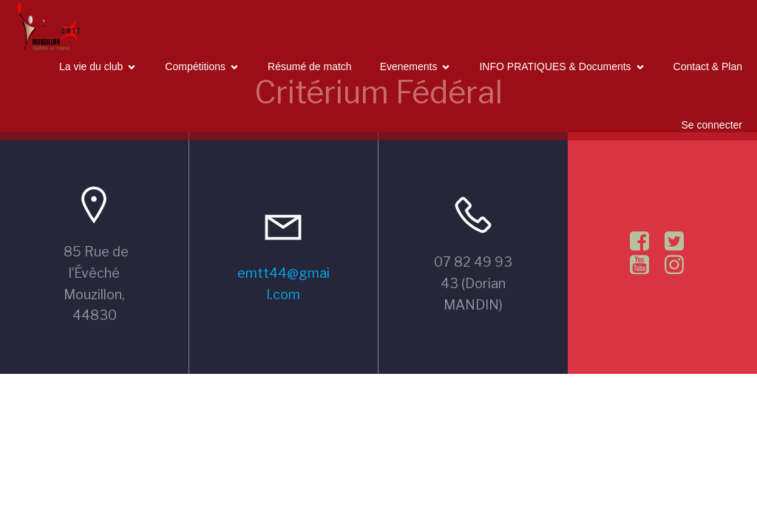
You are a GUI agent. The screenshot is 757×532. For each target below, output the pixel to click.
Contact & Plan (708, 66)
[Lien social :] (645, 242)
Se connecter (712, 125)
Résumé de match (310, 66)
